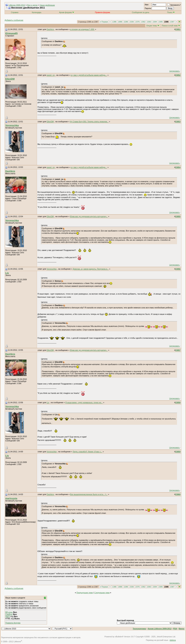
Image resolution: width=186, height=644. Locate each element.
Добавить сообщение (14, 20)
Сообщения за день (141, 12)
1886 (120, 22)
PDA (175, 629)
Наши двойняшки (47, 5)
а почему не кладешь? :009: (82, 29)
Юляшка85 (11, 33)
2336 (132, 22)
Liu (7, 273)
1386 (114, 22)
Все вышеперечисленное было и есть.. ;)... (89, 494)
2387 (172, 22)
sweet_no (51, 75)
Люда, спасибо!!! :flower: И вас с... (87, 452)
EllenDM (10, 79)
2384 (155, 22)
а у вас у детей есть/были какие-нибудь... (89, 75)
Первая (104, 22)
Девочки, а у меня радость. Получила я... (91, 269)
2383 (149, 22)
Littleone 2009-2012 (17, 5)
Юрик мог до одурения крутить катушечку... (89, 216)
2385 (161, 22)
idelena (173, 640)
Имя (146, 5)
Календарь (37, 12)
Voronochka (12, 125)
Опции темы (152, 26)
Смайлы (9, 614)
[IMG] (8, 616)
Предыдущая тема (85, 593)
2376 (138, 22)
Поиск (171, 12)
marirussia (11, 498)
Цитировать (175, 71)
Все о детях (32, 5)
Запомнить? (174, 5)
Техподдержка (139, 629)
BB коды (9, 612)
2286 (126, 22)
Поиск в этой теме (170, 26)
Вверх (182, 629)
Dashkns (50, 29)
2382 (143, 22)
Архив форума (65, 12)
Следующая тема (102, 593)
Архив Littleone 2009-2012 (159, 629)
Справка (15, 12)
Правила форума (13, 623)
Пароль (148, 8)
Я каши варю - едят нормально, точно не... (84, 402)
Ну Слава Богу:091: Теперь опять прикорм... (89, 122)
